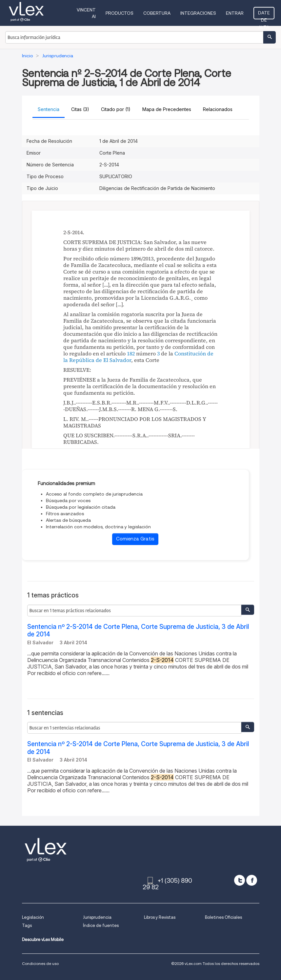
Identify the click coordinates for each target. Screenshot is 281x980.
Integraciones (198, 13)
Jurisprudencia (97, 917)
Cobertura (157, 13)
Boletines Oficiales (223, 917)
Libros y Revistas (160, 917)
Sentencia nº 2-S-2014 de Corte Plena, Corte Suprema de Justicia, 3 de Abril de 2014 (138, 631)
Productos (120, 13)
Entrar (235, 13)
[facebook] (252, 880)
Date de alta (264, 15)
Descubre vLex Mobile (43, 940)
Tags (27, 925)
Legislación (33, 917)
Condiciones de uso (40, 963)
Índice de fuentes (101, 925)
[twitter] (240, 880)
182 (131, 353)
